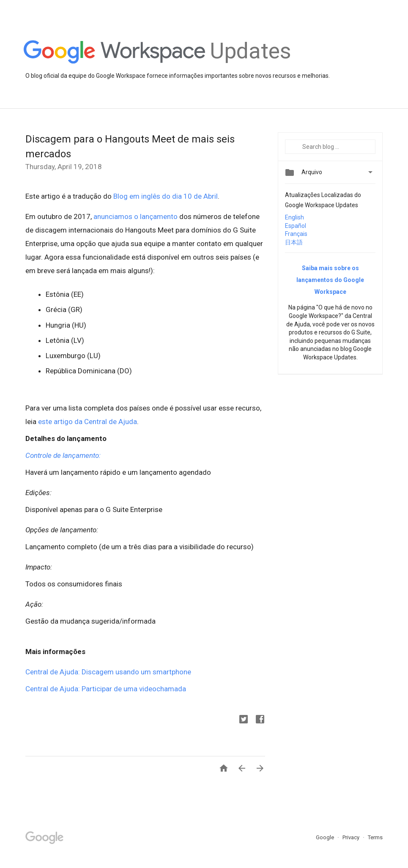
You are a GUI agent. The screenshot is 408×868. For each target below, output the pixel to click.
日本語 (294, 242)
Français (296, 234)
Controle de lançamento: (63, 455)
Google (326, 837)
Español (296, 226)
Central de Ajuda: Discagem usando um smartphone (108, 672)
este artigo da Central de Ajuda (88, 422)
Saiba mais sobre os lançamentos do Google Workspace (330, 280)
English (294, 217)
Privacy (352, 837)
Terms (375, 837)
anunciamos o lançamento (136, 216)
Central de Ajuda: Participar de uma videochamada (106, 689)
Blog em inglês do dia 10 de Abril (166, 196)
